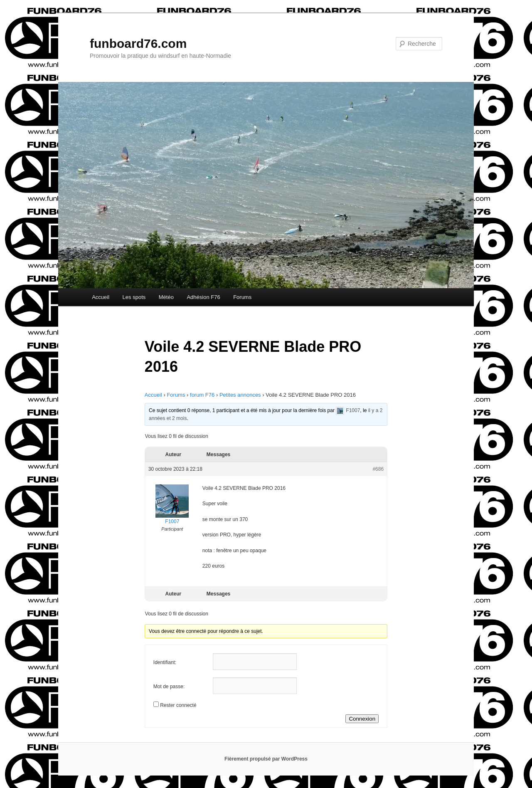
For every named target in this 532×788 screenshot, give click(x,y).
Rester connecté (178, 705)
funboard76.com (138, 43)
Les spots (134, 297)
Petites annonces (240, 395)
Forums (242, 297)
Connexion (362, 719)
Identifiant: (165, 662)
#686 (378, 469)
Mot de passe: (169, 687)
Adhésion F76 (203, 297)
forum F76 (202, 395)
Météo (166, 297)
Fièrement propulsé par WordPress (266, 759)
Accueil (101, 297)
